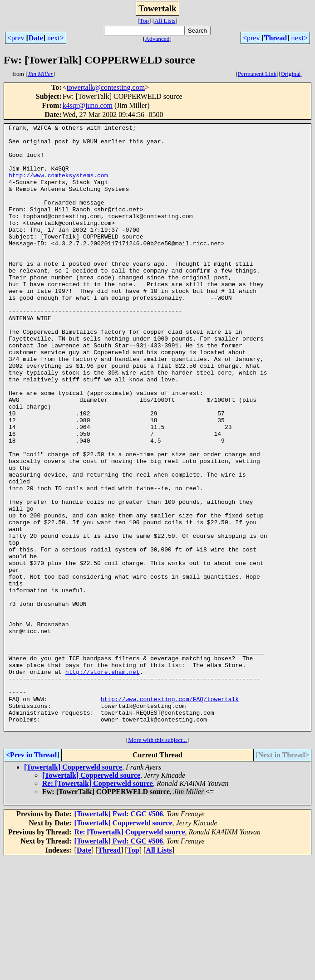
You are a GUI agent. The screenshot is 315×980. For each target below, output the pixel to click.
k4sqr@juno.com (88, 105)
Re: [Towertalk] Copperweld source (98, 904)
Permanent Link (257, 74)
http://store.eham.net (103, 782)
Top (144, 21)
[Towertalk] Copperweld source (73, 888)
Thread (276, 38)
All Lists (165, 21)
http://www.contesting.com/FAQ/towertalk (170, 814)
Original (290, 74)
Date (36, 38)
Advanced (157, 39)
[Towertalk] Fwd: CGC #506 (119, 935)
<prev (16, 38)
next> (56, 38)
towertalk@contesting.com (106, 87)
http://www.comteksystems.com (58, 186)
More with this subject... (157, 861)
